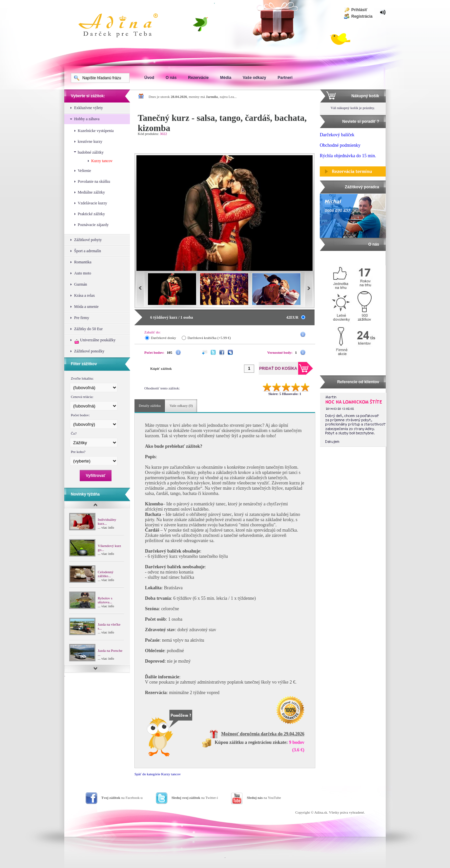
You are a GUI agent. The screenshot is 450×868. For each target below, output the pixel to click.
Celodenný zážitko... (106, 574)
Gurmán (81, 284)
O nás (171, 78)
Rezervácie (198, 78)
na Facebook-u (122, 798)
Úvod (149, 78)
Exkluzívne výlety (89, 108)
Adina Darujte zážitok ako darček (123, 26)
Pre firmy (82, 318)
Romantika (83, 262)
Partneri (285, 78)
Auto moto (83, 273)
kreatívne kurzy (90, 142)
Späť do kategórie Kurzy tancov (158, 774)
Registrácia (362, 16)
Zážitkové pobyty (88, 240)
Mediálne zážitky (91, 192)
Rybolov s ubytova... (105, 600)
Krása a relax (84, 295)
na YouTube (264, 798)
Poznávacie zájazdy (93, 225)
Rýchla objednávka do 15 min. (348, 156)
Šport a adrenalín (88, 251)
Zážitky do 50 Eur (88, 329)
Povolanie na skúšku (94, 181)
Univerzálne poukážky (95, 341)
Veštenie (84, 171)
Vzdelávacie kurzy (92, 203)
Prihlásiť (359, 10)
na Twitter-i (195, 798)
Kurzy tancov (102, 161)
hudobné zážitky (91, 152)
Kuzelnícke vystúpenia (96, 131)
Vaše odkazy (254, 78)
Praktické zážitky (91, 214)
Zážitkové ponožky (89, 351)
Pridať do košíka (285, 143)
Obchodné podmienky (340, 145)
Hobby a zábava (87, 119)
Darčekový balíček (337, 135)
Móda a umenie (86, 307)
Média (226, 78)
